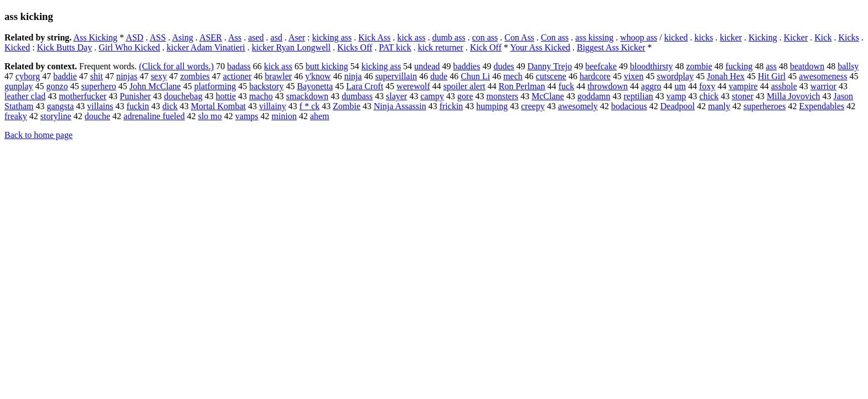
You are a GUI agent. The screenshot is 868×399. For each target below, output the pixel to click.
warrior (823, 86)
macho (261, 96)
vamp (676, 96)
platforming (215, 86)
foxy (707, 86)
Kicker (796, 37)
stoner (743, 96)
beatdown (807, 66)
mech (513, 76)
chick (709, 96)
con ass (485, 37)
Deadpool (678, 106)
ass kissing (594, 37)
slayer (396, 96)
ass (771, 66)
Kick (823, 37)
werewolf (413, 86)
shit (97, 76)
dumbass (357, 96)
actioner (237, 76)
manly (719, 106)
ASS (157, 37)
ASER (211, 37)
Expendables (821, 106)
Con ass (555, 37)
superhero (99, 86)
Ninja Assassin (400, 106)
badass (239, 66)
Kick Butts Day (65, 47)
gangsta (60, 106)
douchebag (183, 96)
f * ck (309, 106)
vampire (743, 86)
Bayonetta (315, 86)
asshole (784, 86)
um (680, 86)
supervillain (396, 76)
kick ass (412, 37)
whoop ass (639, 37)
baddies (467, 66)
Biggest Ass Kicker (611, 47)
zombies (195, 76)
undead (427, 66)
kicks (704, 37)
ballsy (848, 66)
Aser (297, 37)
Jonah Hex (726, 76)
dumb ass (449, 37)
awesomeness (823, 76)
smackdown (307, 96)
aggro (651, 86)
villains (100, 106)
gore (465, 96)
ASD (135, 37)
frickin (451, 106)
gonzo (57, 86)
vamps (247, 116)
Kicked (17, 47)
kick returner (441, 47)
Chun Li (475, 76)
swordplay (675, 76)
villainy (273, 106)
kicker (731, 37)
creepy (533, 106)
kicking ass (332, 37)
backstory (266, 86)
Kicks (848, 37)
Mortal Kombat (218, 106)
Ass (235, 37)
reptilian (638, 96)
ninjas (127, 76)
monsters (503, 96)
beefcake (601, 66)
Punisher (135, 96)
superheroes (764, 106)
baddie (65, 76)
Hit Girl (772, 76)
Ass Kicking (95, 37)
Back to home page (38, 135)
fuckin (138, 106)
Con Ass (519, 37)
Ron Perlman (522, 86)
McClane (548, 96)
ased (256, 37)
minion (284, 116)
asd (277, 37)
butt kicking (327, 66)
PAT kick (395, 47)
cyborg (28, 76)
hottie (226, 96)
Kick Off (486, 47)
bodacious (629, 106)
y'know (318, 76)
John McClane (155, 86)
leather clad (25, 96)
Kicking (763, 37)
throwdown (608, 86)
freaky (16, 116)
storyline (56, 116)
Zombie (347, 106)
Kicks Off (355, 47)
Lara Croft (365, 86)
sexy (159, 76)
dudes (503, 66)
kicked (676, 37)
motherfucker (82, 96)
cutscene (551, 76)
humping (492, 106)
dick (170, 106)
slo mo (210, 116)
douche (97, 116)
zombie (699, 66)
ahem (320, 116)
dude (439, 76)
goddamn (594, 96)
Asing (183, 37)
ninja (353, 76)
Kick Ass (374, 37)
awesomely (578, 106)
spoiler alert (464, 86)
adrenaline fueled (154, 116)
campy (432, 96)
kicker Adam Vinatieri (206, 47)
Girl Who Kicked (129, 47)
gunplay (19, 86)
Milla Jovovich (793, 96)
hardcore (595, 76)
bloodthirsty (651, 66)
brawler (278, 76)
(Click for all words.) (176, 66)
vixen (634, 76)
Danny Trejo (550, 66)
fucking (739, 66)
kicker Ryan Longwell (291, 47)
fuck (566, 86)
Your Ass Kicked (540, 47)
